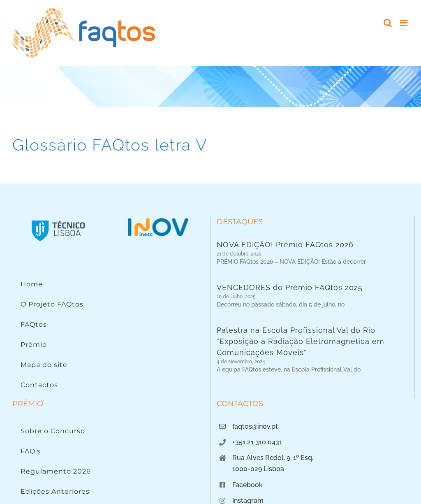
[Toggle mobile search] (388, 23)
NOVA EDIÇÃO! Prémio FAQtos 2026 (285, 245)
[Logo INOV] (158, 220)
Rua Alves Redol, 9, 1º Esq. (273, 480)
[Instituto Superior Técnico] (58, 220)
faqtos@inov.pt (255, 448)
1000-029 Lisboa (258, 491)
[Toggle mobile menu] (404, 23)
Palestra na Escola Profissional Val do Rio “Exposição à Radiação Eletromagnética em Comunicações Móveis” (301, 346)
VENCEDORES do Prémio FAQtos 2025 (290, 290)
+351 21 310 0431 (257, 464)
